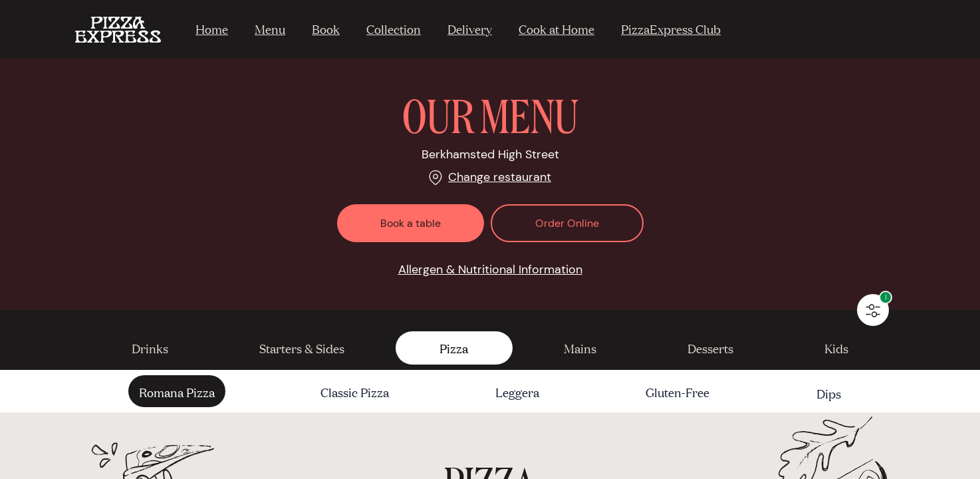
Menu (270, 29)
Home (212, 29)
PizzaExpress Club (671, 29)
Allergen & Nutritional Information (490, 269)
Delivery (470, 29)
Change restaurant (500, 177)
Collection (394, 29)
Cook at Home (556, 29)
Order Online (567, 223)
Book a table (411, 223)
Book (326, 29)
